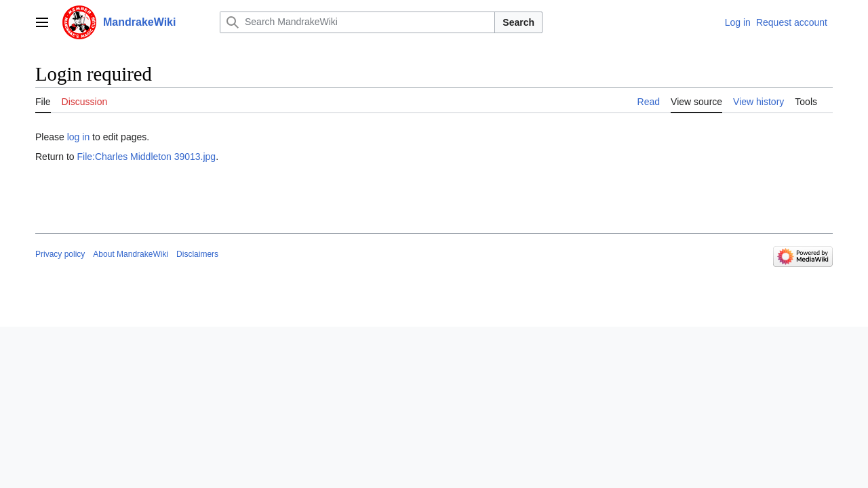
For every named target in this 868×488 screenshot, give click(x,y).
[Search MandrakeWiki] (357, 22)
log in (78, 137)
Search (518, 22)
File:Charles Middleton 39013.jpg (146, 157)
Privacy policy (60, 254)
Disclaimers (197, 254)
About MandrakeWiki (131, 254)
